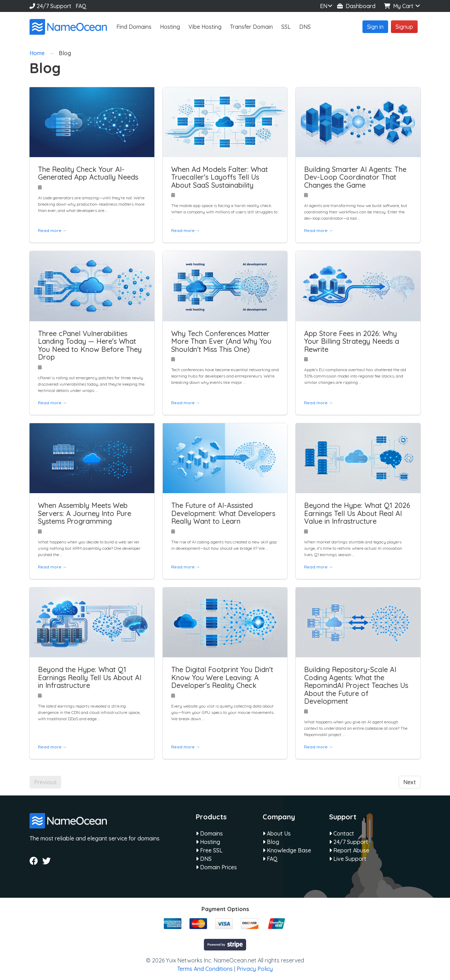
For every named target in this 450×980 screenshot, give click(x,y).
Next (410, 782)
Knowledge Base (287, 850)
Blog (271, 842)
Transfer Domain (251, 27)
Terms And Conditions (205, 969)
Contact (342, 833)
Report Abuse (349, 850)
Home (37, 53)
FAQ (81, 6)
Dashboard (356, 6)
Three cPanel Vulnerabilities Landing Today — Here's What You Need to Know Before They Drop (90, 345)
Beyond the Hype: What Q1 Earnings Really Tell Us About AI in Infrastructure (90, 677)
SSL (286, 27)
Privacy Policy (255, 969)
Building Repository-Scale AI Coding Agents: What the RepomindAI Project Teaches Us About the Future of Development (356, 685)
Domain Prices (216, 867)
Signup (404, 27)
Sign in (375, 27)
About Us (277, 833)
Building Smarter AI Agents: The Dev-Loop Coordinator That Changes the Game (355, 177)
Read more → (52, 230)
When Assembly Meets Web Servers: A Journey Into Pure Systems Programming (85, 513)
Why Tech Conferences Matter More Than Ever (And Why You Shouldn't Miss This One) (221, 341)
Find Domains (134, 27)
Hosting (170, 27)
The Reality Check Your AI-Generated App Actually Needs (88, 173)
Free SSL (209, 850)
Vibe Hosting (205, 27)
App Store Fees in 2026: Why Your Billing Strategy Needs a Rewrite (352, 341)
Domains (209, 833)
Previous (45, 782)
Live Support (348, 859)
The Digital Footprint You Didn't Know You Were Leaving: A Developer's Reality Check (222, 677)
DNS (305, 27)
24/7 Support (50, 6)
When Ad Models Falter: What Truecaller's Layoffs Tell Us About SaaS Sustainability (220, 177)
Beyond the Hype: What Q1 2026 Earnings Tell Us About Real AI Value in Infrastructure (357, 513)
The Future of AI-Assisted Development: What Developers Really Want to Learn (223, 513)
